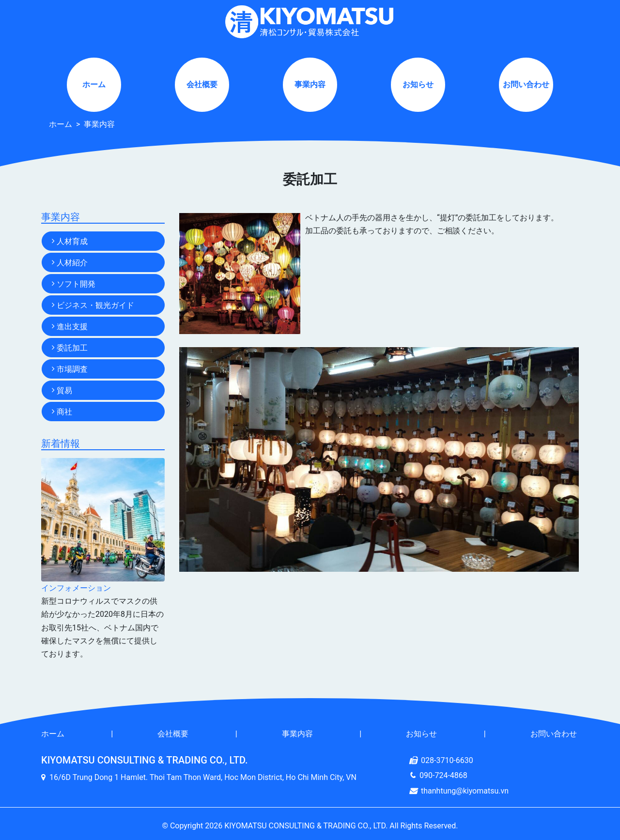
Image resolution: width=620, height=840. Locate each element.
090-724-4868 (443, 775)
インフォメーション (76, 588)
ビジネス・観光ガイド (95, 305)
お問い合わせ (526, 84)
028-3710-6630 (447, 760)
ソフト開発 (76, 284)
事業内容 (310, 84)
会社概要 (202, 84)
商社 (64, 412)
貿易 (64, 390)
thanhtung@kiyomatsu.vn (465, 791)
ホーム (94, 84)
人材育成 (72, 241)
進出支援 (72, 327)
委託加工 (72, 348)
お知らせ (418, 84)
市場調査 (72, 369)
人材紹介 (72, 263)
